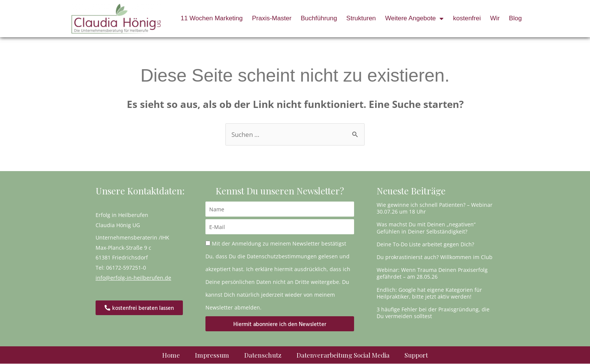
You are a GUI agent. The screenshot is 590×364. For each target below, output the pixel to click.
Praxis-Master (272, 18)
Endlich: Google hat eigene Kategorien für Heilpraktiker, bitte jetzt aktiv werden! (429, 293)
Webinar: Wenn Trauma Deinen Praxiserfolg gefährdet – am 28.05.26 (432, 274)
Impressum (212, 355)
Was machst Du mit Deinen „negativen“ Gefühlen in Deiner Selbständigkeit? (426, 228)
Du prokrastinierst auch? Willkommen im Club (435, 257)
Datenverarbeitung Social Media (343, 355)
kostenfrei (467, 18)
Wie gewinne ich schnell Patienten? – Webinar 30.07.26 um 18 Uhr (435, 209)
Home (171, 355)
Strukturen (361, 18)
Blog (515, 18)
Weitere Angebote (414, 19)
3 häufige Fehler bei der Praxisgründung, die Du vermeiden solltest (433, 313)
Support (416, 355)
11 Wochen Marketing (212, 18)
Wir (495, 18)
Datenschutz (263, 355)
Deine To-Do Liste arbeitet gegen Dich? (425, 244)
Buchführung (319, 18)
